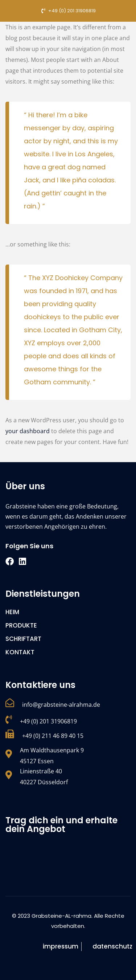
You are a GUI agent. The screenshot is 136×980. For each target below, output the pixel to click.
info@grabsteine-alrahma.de (61, 705)
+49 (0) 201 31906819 (48, 721)
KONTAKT (20, 652)
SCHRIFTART (23, 639)
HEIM (12, 612)
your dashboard (28, 431)
